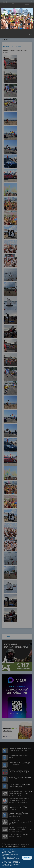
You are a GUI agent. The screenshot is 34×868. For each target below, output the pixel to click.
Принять (27, 858)
